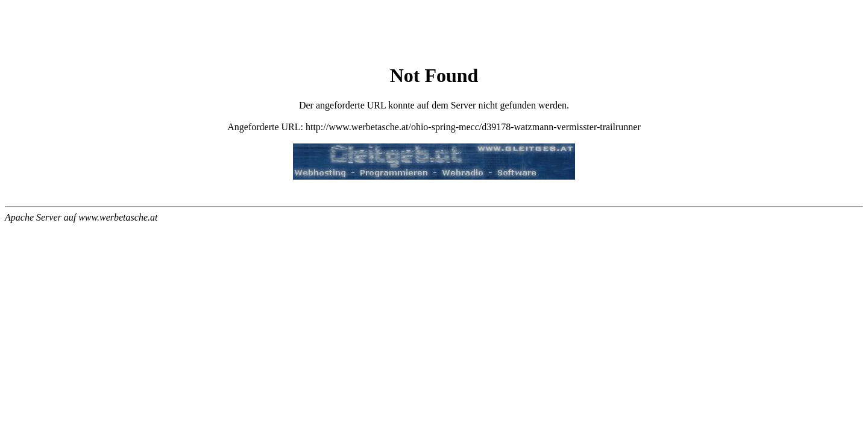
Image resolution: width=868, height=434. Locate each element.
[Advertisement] (434, 34)
